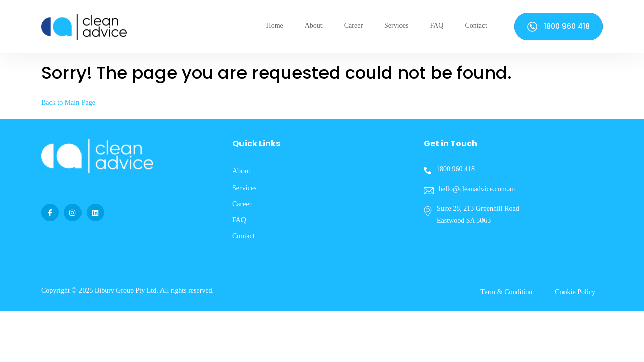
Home (275, 25)
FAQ (436, 25)
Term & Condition (506, 292)
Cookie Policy (575, 292)
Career (353, 25)
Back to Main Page (68, 102)
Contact (476, 25)
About (314, 25)
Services (396, 25)
